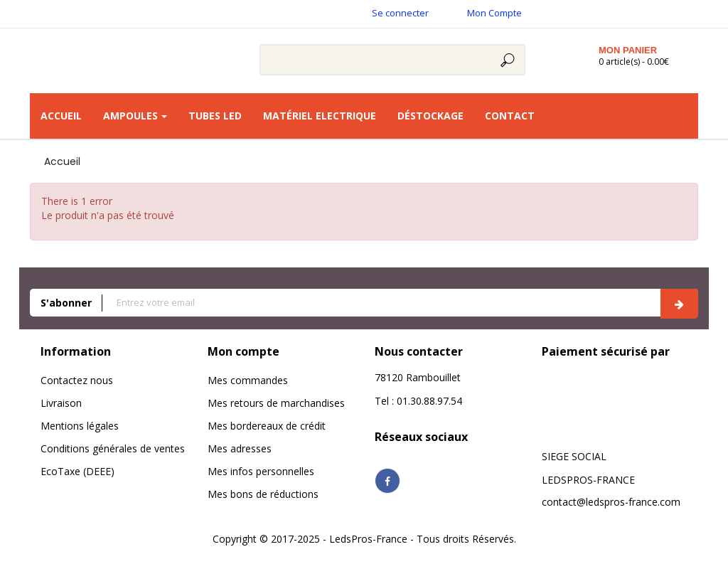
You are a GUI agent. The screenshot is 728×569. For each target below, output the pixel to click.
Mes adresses (240, 448)
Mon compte (243, 351)
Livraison (61, 403)
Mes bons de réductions (263, 494)
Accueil (62, 161)
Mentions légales (80, 426)
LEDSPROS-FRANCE (588, 480)
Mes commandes (248, 380)
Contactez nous (77, 380)
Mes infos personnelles (261, 471)
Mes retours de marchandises (276, 403)
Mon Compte (494, 13)
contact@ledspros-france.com (611, 502)
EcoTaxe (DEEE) (77, 471)
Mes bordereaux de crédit (267, 426)
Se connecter (400, 13)
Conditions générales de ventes (113, 448)
